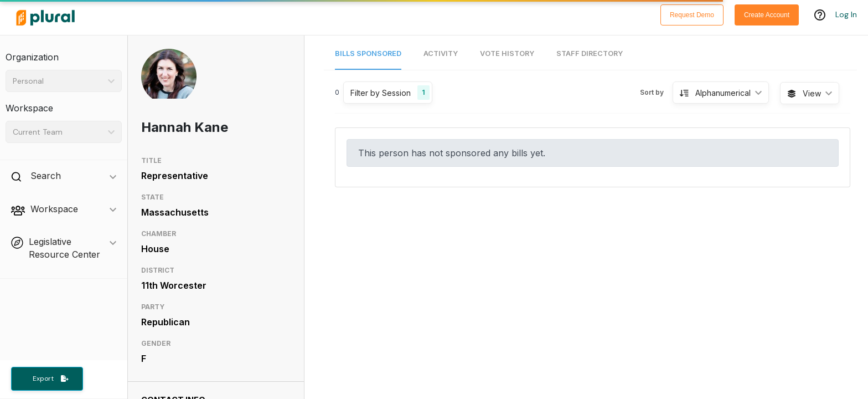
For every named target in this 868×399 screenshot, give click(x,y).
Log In (846, 15)
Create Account (767, 15)
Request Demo (692, 15)
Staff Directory (590, 53)
